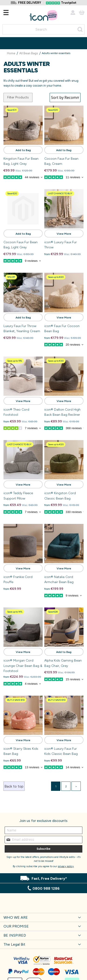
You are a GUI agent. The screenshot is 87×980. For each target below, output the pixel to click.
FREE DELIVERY (30, 3)
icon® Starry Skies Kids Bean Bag (21, 751)
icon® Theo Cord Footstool (16, 412)
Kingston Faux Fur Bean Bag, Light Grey (21, 161)
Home (11, 53)
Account (73, 13)
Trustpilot (69, 3)
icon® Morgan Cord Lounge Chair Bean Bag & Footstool (23, 666)
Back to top (14, 786)
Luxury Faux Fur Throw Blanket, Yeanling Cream (22, 329)
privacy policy (66, 866)
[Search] (80, 29)
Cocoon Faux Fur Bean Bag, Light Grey (21, 245)
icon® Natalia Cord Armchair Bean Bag (59, 579)
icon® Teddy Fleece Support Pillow (18, 496)
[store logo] (43, 15)
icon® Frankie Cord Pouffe (18, 579)
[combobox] (43, 29)
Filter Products (18, 97)
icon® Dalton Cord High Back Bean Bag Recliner (62, 412)
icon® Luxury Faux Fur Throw (61, 245)
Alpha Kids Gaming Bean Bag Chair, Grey (63, 663)
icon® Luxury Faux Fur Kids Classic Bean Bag (61, 751)
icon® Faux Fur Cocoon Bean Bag (62, 329)
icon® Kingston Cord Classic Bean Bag (60, 496)
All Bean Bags (29, 53)
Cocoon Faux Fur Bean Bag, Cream (61, 161)
